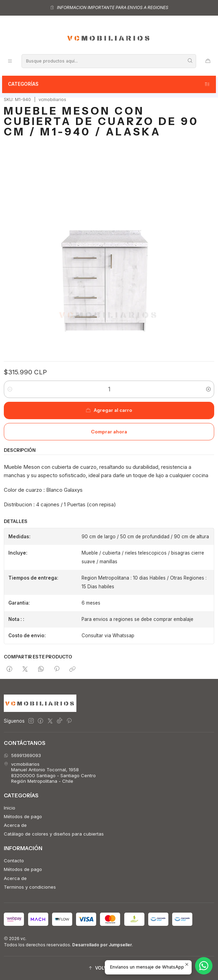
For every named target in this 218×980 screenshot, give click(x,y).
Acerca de (15, 825)
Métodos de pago (23, 816)
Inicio (10, 808)
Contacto (14, 861)
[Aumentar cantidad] (208, 389)
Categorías (109, 84)
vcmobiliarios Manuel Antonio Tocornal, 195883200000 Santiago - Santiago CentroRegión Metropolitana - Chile (50, 773)
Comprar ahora (109, 432)
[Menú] (10, 61)
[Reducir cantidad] (10, 389)
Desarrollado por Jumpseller (102, 945)
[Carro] (208, 61)
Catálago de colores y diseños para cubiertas (54, 834)
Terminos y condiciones (30, 887)
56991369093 (22, 755)
